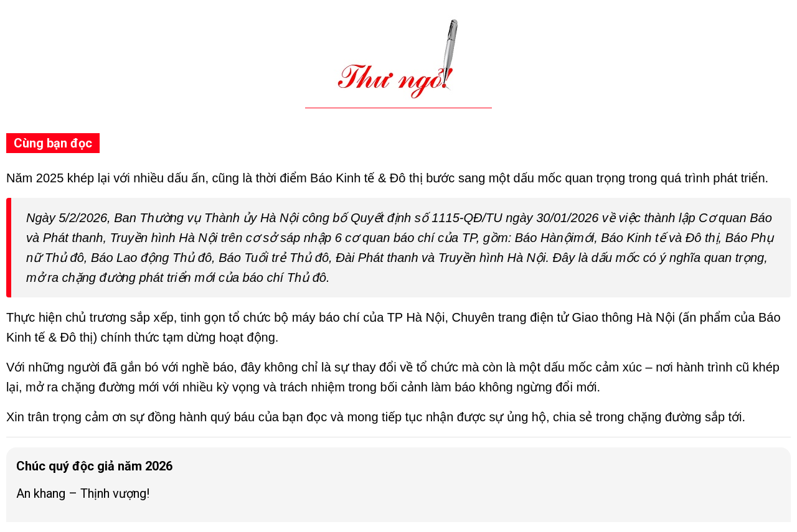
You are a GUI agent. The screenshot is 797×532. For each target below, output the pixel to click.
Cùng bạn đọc (53, 143)
